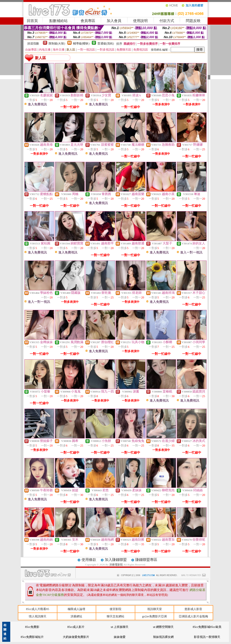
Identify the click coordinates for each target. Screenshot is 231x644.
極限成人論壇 (76, 609)
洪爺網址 (76, 616)
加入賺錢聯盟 (116, 560)
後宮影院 (115, 609)
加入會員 (114, 21)
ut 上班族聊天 (120, 627)
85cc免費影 (32, 627)
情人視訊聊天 (38, 616)
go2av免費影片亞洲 (154, 616)
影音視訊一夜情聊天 (207, 637)
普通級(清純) (106, 44)
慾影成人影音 (193, 609)
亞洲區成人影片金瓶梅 (193, 616)
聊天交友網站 (115, 616)
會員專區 (88, 21)
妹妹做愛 (120, 637)
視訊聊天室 (155, 609)
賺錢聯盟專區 (146, 560)
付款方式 (167, 21)
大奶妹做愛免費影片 (76, 637)
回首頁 (32, 21)
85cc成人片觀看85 (37, 609)
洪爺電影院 (116, 565)
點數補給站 (58, 21)
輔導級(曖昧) (81, 44)
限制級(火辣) (57, 44)
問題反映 (193, 21)
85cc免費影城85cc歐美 (207, 627)
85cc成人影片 (76, 627)
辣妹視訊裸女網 (163, 637)
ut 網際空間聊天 (163, 627)
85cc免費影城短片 (32, 637)
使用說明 (140, 21)
